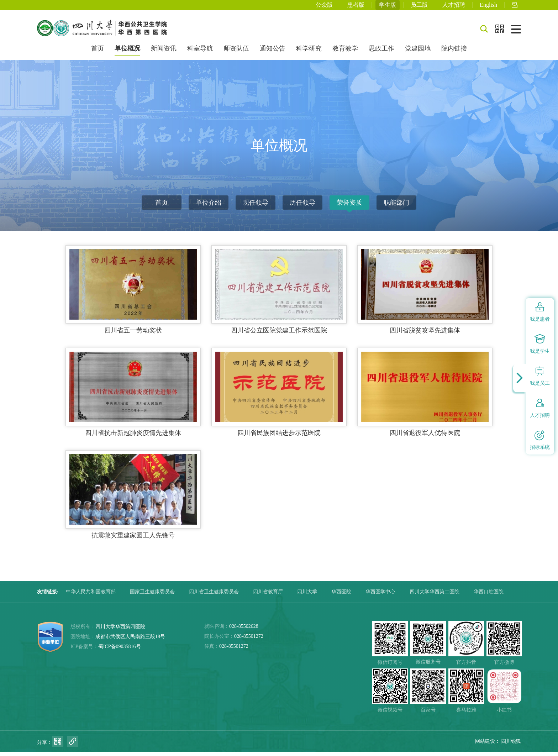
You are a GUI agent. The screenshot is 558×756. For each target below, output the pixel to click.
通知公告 (273, 53)
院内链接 (454, 53)
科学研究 (309, 53)
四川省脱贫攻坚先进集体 (425, 334)
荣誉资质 (349, 206)
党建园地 (418, 53)
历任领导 (302, 206)
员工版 (419, 7)
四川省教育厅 (268, 596)
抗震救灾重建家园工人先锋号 (133, 539)
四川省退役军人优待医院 (425, 437)
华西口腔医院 (489, 596)
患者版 (356, 7)
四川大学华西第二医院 (435, 596)
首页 (98, 53)
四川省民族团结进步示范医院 (279, 437)
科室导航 (200, 53)
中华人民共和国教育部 (91, 596)
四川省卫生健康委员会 (214, 596)
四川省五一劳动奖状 (133, 334)
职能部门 (396, 206)
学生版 (388, 7)
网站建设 (485, 745)
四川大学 (307, 596)
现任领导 (256, 206)
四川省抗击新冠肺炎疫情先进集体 (133, 437)
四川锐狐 (511, 745)
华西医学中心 (380, 596)
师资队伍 (236, 53)
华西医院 (341, 596)
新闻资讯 (164, 53)
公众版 (324, 7)
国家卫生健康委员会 (152, 596)
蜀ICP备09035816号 (120, 650)
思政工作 (381, 53)
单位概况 (127, 53)
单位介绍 (209, 206)
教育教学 (345, 53)
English (488, 7)
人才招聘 (454, 7)
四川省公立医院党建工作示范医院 (279, 334)
